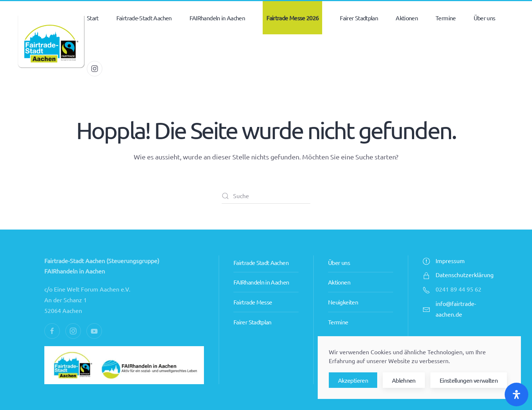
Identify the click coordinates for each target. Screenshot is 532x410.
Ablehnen (404, 380)
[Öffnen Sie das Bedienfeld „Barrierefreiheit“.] (516, 395)
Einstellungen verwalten (469, 380)
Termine (446, 18)
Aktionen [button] (407, 18)
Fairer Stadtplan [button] (359, 18)
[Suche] (266, 196)
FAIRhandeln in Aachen (261, 282)
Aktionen (339, 282)
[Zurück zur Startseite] (51, 43)
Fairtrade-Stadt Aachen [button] (144, 18)
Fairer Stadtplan (253, 322)
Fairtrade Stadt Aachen (261, 262)
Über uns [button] (485, 18)
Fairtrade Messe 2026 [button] (292, 18)
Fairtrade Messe (253, 302)
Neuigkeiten (343, 302)
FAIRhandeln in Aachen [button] (217, 18)
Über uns (339, 262)
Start (93, 18)
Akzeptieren (353, 380)
